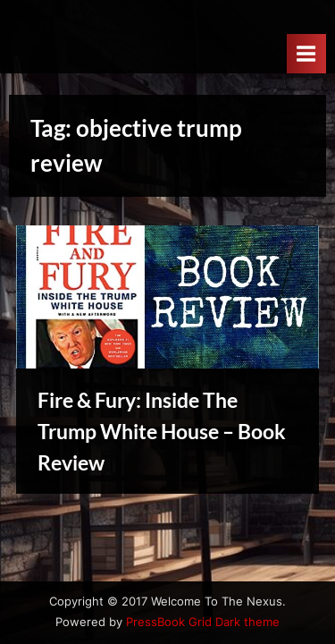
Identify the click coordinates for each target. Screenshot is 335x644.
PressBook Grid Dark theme (203, 622)
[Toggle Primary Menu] (306, 53)
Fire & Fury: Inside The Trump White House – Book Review (162, 431)
